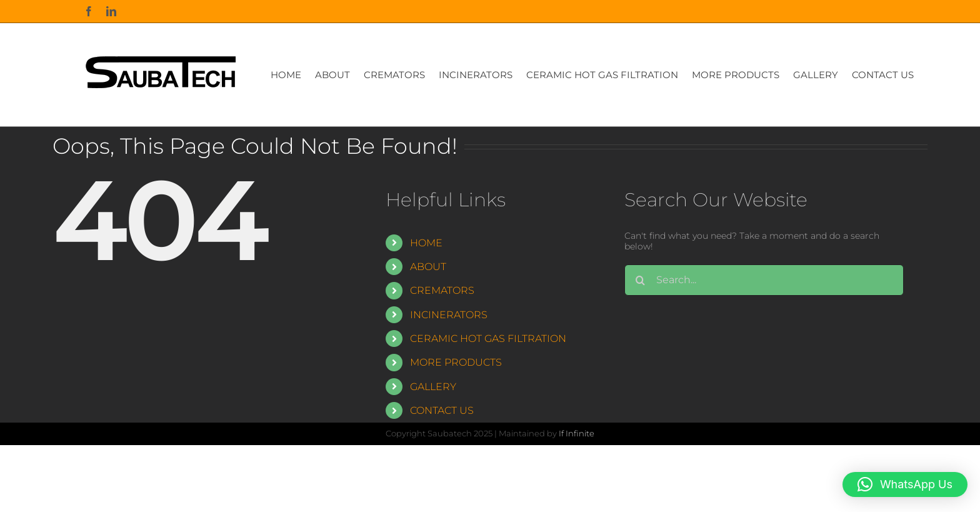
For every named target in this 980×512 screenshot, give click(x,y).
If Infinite (577, 433)
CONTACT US (442, 410)
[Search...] (764, 280)
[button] (905, 484)
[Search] (640, 280)
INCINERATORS (449, 315)
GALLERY (433, 387)
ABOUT (428, 267)
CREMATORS (442, 290)
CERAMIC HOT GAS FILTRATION (488, 339)
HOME (426, 243)
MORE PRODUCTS (456, 362)
